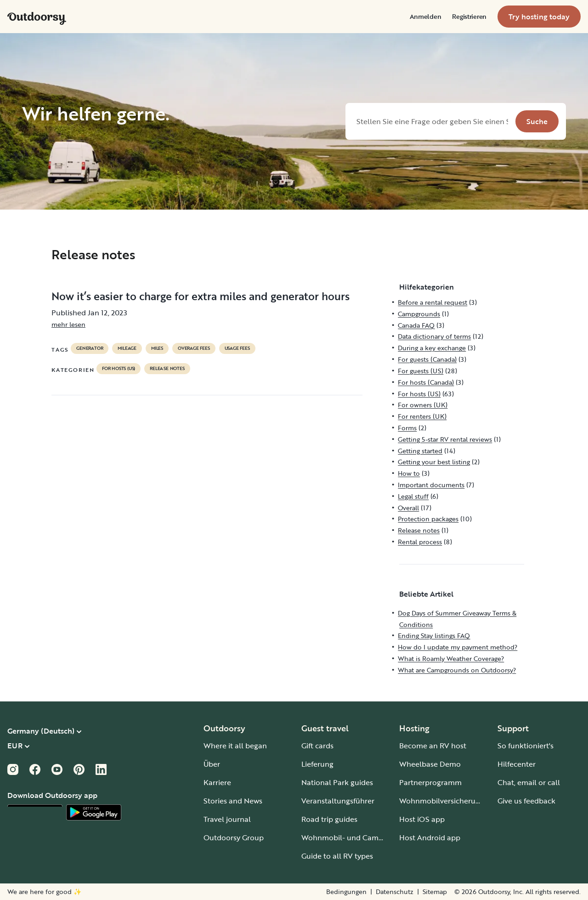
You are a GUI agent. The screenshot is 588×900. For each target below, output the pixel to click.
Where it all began (235, 746)
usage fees (237, 348)
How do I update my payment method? (458, 647)
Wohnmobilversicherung (442, 801)
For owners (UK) (423, 405)
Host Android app (430, 837)
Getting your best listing (434, 462)
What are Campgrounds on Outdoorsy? (457, 670)
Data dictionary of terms (434, 336)
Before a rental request (433, 302)
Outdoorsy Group (234, 837)
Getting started (420, 451)
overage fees (194, 348)
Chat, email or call (529, 782)
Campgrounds (419, 314)
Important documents (431, 485)
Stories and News (233, 801)
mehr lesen (68, 324)
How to (409, 473)
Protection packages (428, 519)
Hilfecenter (517, 764)
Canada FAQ (416, 325)
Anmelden (426, 17)
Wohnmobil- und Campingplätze (358, 837)
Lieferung (317, 764)
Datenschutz (395, 892)
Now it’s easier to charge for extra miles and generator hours (201, 296)
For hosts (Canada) (426, 382)
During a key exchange (432, 348)
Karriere (217, 782)
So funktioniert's (526, 746)
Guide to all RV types (337, 856)
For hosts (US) (119, 369)
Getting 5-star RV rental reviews (445, 439)
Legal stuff (413, 496)
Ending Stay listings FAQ (434, 635)
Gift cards (317, 746)
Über (212, 764)
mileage (127, 348)
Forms (407, 428)
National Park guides (337, 782)
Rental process (420, 542)
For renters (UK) (422, 416)
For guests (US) (421, 371)
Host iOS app (422, 819)
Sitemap (435, 892)
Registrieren (469, 17)
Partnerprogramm (430, 782)
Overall (408, 508)
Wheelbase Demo (430, 764)
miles (157, 348)
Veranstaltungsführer (338, 801)
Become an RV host (433, 746)
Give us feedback (526, 801)
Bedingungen (346, 892)
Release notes (167, 369)
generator (90, 348)
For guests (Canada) (427, 359)
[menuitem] (426, 17)
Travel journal (227, 819)
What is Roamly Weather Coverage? (451, 658)
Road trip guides (329, 819)
